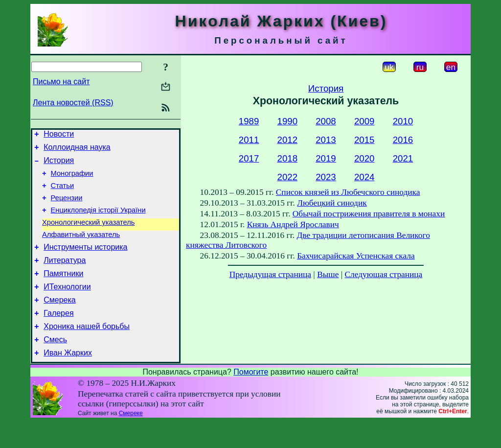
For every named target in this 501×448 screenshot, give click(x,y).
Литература (65, 276)
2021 (403, 158)
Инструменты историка (85, 262)
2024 (364, 177)
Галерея (58, 335)
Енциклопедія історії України (98, 220)
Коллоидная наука (77, 150)
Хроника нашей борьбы (87, 350)
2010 (403, 121)
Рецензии (67, 207)
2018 (288, 158)
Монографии (72, 179)
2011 (249, 140)
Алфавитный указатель (81, 248)
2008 (326, 121)
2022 (288, 177)
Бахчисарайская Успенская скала (356, 256)
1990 (288, 121)
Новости (59, 135)
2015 (364, 140)
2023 (326, 177)
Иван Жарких (68, 379)
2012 (288, 140)
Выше (328, 274)
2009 (364, 121)
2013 (326, 140)
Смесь (55, 365)
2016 (403, 140)
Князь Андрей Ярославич (293, 224)
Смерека (60, 320)
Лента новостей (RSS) (73, 103)
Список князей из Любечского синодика (348, 192)
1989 (249, 121)
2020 (364, 158)
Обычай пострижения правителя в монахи (369, 214)
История (59, 165)
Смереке (131, 440)
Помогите (251, 398)
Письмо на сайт (61, 82)
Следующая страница (384, 274)
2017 (249, 158)
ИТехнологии (67, 306)
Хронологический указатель (88, 234)
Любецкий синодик (332, 203)
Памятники (63, 291)
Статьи (63, 193)
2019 (326, 158)
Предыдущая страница (270, 274)
